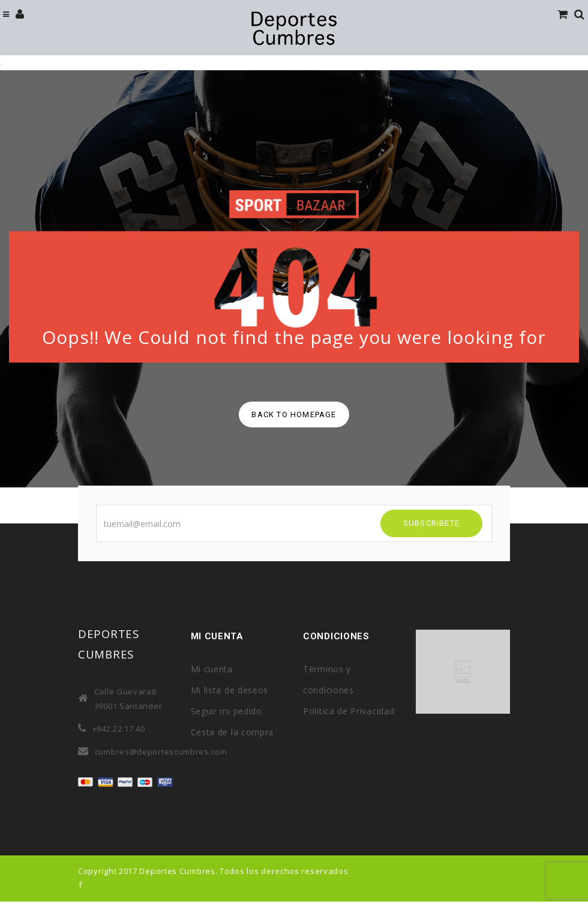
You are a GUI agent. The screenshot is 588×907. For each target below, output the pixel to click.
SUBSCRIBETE (431, 523)
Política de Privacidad (349, 711)
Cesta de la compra (232, 732)
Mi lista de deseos (230, 690)
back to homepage (294, 414)
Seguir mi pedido (226, 711)
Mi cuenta (212, 669)
